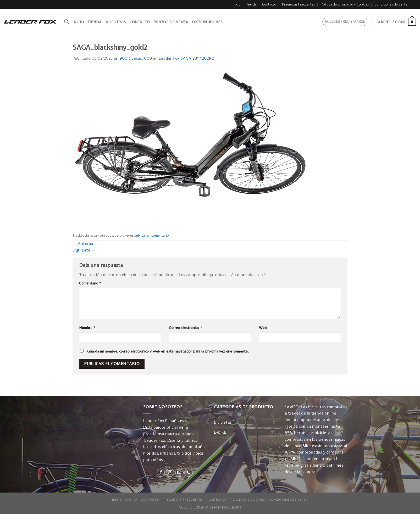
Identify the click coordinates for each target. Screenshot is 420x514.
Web (263, 328)
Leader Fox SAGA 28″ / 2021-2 (186, 58)
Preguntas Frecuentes (299, 4)
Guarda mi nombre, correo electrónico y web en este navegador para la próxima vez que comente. (168, 351)
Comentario (90, 283)
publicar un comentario (152, 235)
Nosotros (116, 22)
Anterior (83, 244)
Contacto (269, 4)
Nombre (87, 328)
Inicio (237, 4)
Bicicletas (223, 422)
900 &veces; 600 (136, 58)
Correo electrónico (186, 328)
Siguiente (84, 250)
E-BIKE (220, 432)
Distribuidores (207, 22)
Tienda (252, 4)
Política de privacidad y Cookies (345, 4)
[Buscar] (66, 22)
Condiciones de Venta (391, 4)
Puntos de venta (171, 22)
